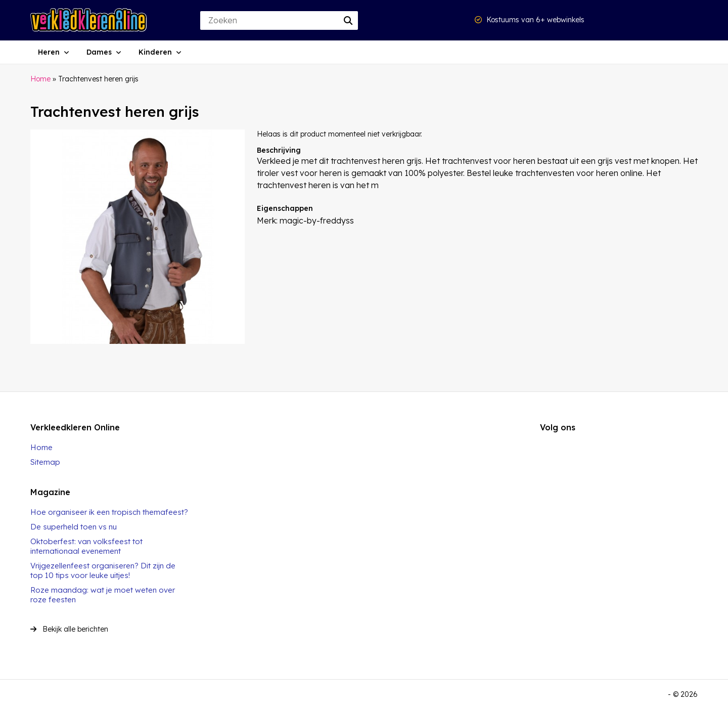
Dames (99, 52)
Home (40, 79)
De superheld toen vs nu (74, 527)
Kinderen (155, 52)
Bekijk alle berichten (69, 629)
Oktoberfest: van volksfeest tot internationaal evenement (86, 546)
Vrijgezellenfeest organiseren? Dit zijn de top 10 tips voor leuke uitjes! (103, 570)
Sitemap (45, 462)
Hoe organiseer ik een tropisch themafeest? (109, 512)
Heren (49, 52)
